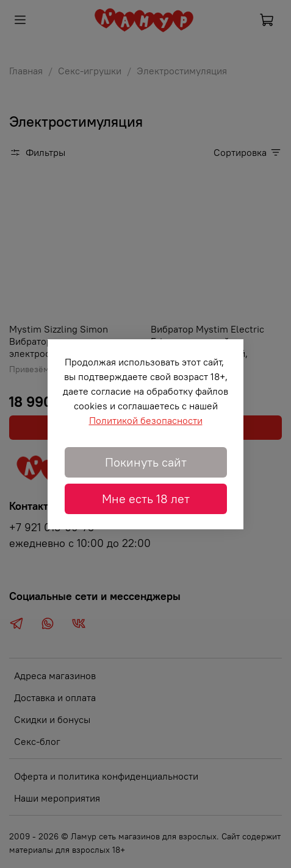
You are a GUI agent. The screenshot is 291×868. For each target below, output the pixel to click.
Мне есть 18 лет (146, 499)
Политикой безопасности (146, 420)
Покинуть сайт (146, 462)
